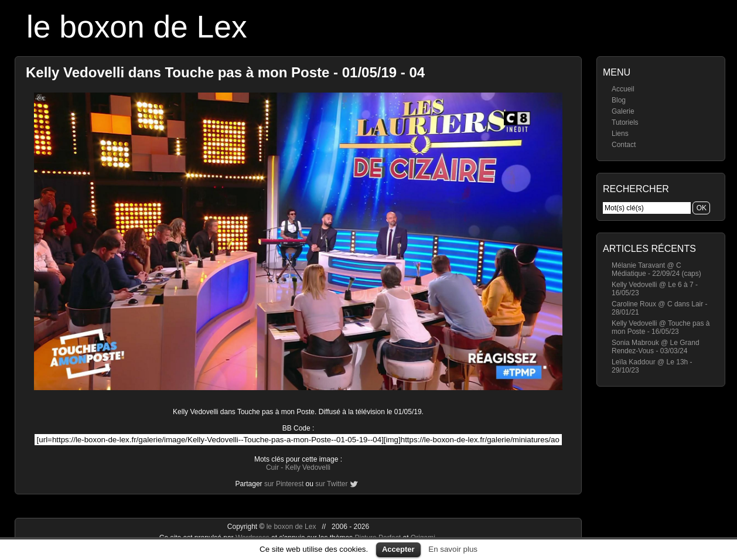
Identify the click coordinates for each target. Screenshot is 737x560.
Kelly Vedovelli (308, 467)
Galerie (623, 111)
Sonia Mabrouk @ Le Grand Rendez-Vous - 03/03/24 (656, 347)
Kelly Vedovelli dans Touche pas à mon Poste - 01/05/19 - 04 (225, 72)
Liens (620, 134)
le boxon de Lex (137, 27)
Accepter (398, 549)
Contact (624, 145)
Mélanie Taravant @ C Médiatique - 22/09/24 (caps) (656, 269)
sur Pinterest (284, 484)
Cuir (272, 467)
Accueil (623, 89)
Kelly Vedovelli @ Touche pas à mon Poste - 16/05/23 (661, 327)
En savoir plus (453, 549)
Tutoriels (625, 122)
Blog (619, 100)
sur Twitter (331, 484)
